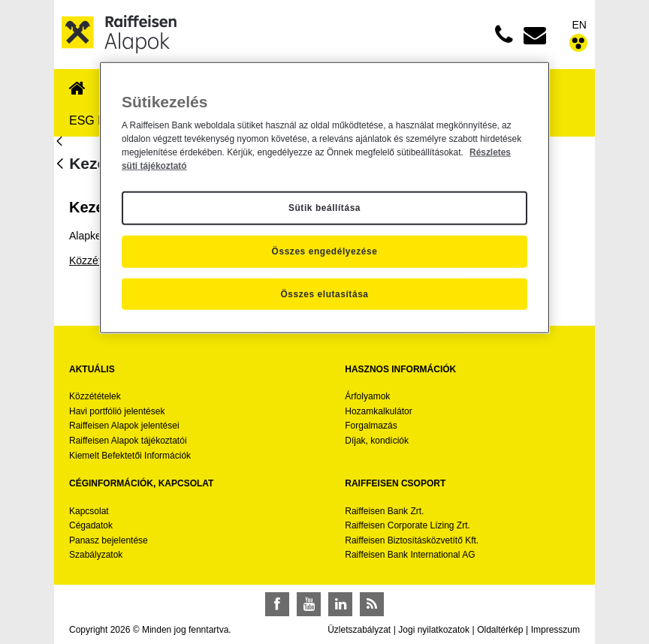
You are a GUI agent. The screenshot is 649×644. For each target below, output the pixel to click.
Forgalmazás (371, 426)
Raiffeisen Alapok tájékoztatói (128, 441)
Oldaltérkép (500, 630)
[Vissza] (60, 165)
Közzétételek (95, 396)
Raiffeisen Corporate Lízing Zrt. (408, 525)
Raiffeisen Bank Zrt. (384, 511)
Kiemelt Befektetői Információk (130, 456)
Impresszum (555, 630)
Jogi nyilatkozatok (434, 630)
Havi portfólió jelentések (117, 411)
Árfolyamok (367, 396)
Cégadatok (91, 525)
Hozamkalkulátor (378, 411)
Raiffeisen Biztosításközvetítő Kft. (412, 540)
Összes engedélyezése (325, 251)
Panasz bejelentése (109, 540)
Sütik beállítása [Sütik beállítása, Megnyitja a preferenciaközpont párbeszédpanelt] (324, 208)
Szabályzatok (96, 555)
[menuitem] (77, 89)
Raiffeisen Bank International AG (410, 555)
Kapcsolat (89, 511)
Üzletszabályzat (359, 630)
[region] (324, 197)
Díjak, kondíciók (377, 441)
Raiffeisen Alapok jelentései (124, 426)
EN (580, 25)
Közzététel (94, 260)
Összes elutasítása (324, 293)
